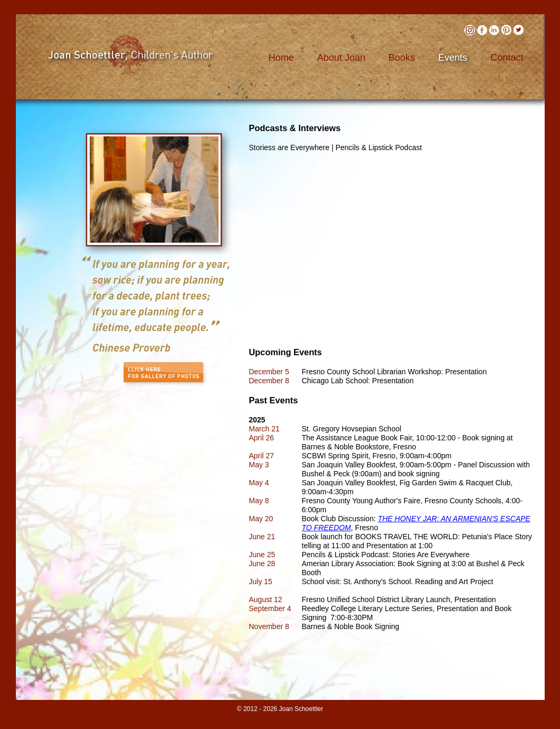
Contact (507, 58)
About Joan (341, 58)
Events (453, 58)
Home (281, 58)
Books (402, 58)
